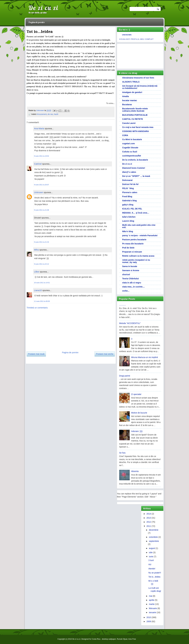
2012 (149, 522)
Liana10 (38, 290)
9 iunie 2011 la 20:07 (42, 185)
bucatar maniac (130, 100)
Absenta (135, 471)
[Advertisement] (49, 329)
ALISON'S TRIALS (131, 82)
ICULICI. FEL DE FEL (132, 209)
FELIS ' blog (128, 188)
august (152, 548)
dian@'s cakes (129, 172)
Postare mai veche (105, 354)
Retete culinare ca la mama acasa (138, 256)
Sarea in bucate (130, 266)
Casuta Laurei (129, 123)
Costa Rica (96, 639)
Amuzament (42, 114)
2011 (149, 526)
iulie (151, 552)
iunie (151, 557)
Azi (150, 564)
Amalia (126, 96)
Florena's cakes (130, 192)
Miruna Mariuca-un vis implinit (144, 357)
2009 (149, 621)
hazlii (56, 114)
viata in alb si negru (132, 283)
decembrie (154, 530)
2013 (149, 518)
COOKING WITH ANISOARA (136, 131)
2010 (149, 617)
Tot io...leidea (154, 577)
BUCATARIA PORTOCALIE (135, 115)
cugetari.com (129, 143)
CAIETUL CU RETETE (133, 119)
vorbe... (126, 291)
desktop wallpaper (109, 639)
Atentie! (152, 569)
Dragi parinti (125, 376)
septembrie (154, 541)
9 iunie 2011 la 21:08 (42, 210)
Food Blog (127, 196)
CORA (125, 135)
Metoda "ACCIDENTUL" (130, 323)
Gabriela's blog (130, 201)
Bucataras (127, 104)
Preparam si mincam (132, 252)
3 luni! (151, 560)
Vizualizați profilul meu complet (136, 39)
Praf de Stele (128, 248)
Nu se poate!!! (155, 573)
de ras (50, 114)
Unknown (40, 110)
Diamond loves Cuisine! (134, 168)
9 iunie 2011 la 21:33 (42, 242)
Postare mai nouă (36, 354)
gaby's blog (128, 205)
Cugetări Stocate (130, 148)
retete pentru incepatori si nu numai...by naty (136, 261)
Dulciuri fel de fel (130, 184)
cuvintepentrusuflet (132, 156)
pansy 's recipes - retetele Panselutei (140, 235)
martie (152, 604)
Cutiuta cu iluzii (130, 152)
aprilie (152, 600)
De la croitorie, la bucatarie (135, 160)
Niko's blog (128, 231)
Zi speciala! (136, 394)
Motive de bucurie (139, 413)
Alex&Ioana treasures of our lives (138, 78)
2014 (149, 514)
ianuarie (152, 612)
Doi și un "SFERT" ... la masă (136, 176)
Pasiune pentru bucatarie (134, 240)
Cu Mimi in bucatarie (132, 139)
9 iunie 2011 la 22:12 (42, 264)
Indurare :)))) (137, 431)
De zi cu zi (43, 8)
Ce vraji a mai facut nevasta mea (138, 127)
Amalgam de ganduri (132, 92)
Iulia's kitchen (129, 217)
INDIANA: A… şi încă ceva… (136, 213)
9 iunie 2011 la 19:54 (42, 156)
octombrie (153, 537)
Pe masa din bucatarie (133, 244)
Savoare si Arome (131, 270)
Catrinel (38, 164)
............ (123, 305)
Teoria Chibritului (131, 279)
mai (151, 596)
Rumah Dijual (122, 639)
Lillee (37, 272)
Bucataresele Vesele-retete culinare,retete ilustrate (135, 110)
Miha (37, 250)
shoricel (126, 274)
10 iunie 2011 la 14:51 (42, 283)
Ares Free (132, 639)
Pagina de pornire (37, 22)
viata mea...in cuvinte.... (134, 287)
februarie (153, 608)
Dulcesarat (127, 180)
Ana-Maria (39, 128)
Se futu (122, 453)
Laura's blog (128, 221)
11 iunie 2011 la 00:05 (42, 301)
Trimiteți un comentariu (37, 308)
